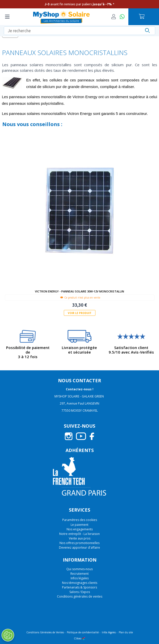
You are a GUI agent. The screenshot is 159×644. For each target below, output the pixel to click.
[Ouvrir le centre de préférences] (8, 635)
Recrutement (79, 574)
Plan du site (126, 632)
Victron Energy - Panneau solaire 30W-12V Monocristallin (79, 291)
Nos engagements (80, 529)
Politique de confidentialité (83, 632)
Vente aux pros (80, 538)
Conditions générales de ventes (80, 596)
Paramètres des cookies (80, 520)
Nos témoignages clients (80, 583)
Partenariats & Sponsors (79, 587)
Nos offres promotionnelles (79, 543)
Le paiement (79, 525)
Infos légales (80, 578)
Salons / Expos (80, 592)
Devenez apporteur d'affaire (79, 547)
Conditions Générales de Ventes (45, 632)
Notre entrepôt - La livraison (79, 534)
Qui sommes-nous (79, 569)
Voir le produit (80, 313)
